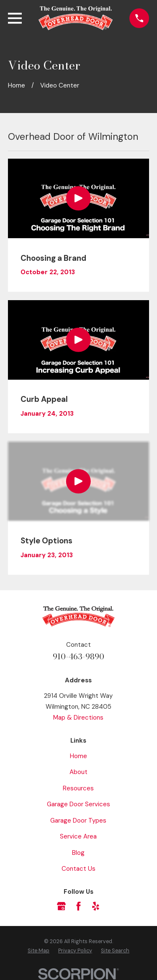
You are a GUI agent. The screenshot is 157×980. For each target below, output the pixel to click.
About (78, 772)
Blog (78, 853)
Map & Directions (78, 718)
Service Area (78, 836)
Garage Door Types (78, 821)
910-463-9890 (78, 657)
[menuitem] (39, 951)
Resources (78, 788)
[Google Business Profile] (61, 906)
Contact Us (78, 869)
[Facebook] (78, 906)
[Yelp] (96, 906)
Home (78, 756)
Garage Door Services (78, 804)
